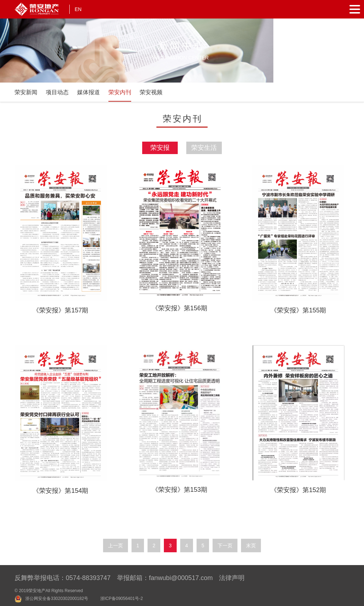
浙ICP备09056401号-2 (122, 599)
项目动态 (57, 94)
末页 (251, 546)
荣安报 (160, 148)
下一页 (225, 546)
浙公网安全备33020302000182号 (57, 599)
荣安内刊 (120, 94)
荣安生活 (204, 148)
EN (78, 9)
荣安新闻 (26, 94)
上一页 (116, 546)
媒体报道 (89, 94)
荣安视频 (151, 94)
